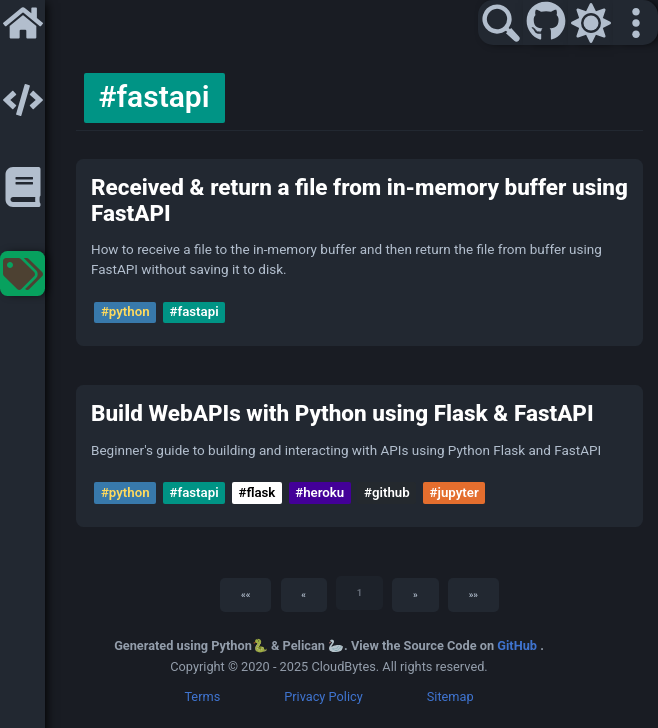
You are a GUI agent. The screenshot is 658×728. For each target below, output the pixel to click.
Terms (202, 696)
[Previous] (304, 595)
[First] (245, 595)
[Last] (473, 595)
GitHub (518, 645)
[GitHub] (546, 23)
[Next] (415, 595)
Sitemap (450, 696)
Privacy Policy (323, 696)
